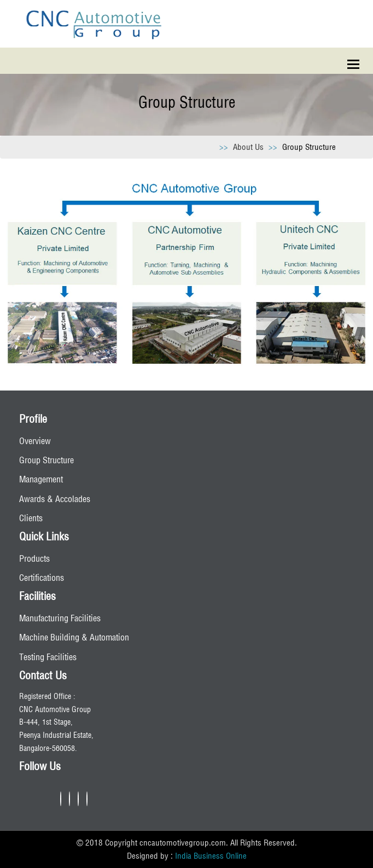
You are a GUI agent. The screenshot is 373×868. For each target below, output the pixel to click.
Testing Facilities (48, 657)
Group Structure (46, 460)
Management (41, 479)
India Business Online (211, 856)
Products (34, 558)
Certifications (42, 578)
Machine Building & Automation (74, 637)
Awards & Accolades (55, 499)
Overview (35, 441)
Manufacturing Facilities (60, 618)
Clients (31, 518)
